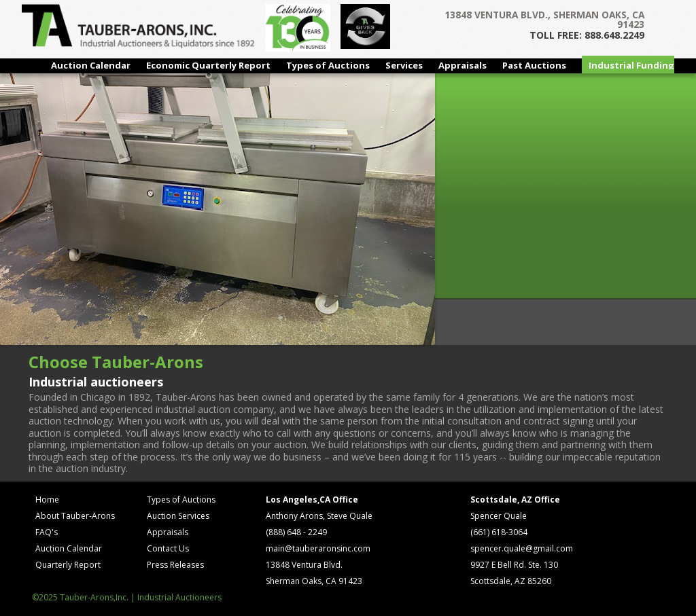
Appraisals (463, 65)
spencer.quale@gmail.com (522, 548)
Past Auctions (534, 65)
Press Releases (175, 565)
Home (47, 500)
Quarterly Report (68, 565)
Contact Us (168, 548)
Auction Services (178, 516)
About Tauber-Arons (75, 516)
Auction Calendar (91, 65)
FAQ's (47, 532)
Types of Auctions (328, 65)
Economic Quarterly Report (208, 65)
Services (404, 65)
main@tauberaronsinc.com (318, 548)
